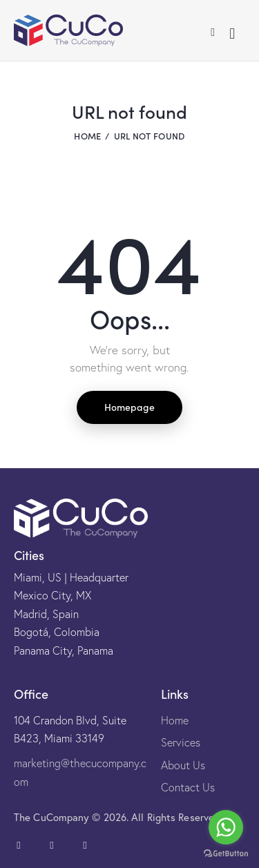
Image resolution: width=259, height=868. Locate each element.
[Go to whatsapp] (226, 827)
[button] (213, 30)
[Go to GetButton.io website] (226, 854)
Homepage (129, 407)
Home (87, 136)
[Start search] (232, 34)
